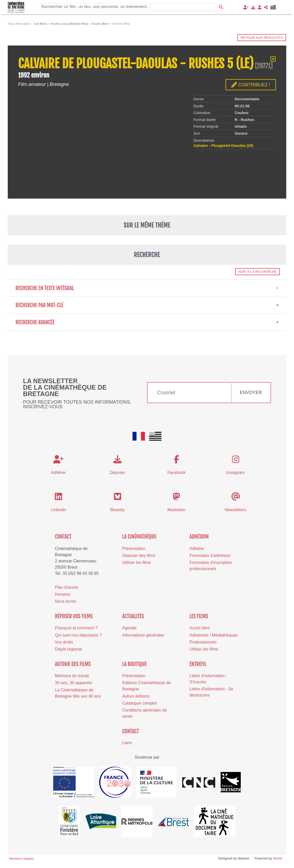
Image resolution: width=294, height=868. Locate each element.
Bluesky (118, 510)
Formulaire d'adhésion (210, 556)
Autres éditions (136, 696)
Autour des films (73, 664)
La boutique (134, 664)
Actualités (133, 616)
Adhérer (197, 549)
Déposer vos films (74, 616)
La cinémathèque (139, 537)
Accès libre (199, 628)
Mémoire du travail (72, 676)
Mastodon (176, 510)
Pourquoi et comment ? (76, 628)
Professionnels (203, 642)
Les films (199, 616)
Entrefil (198, 664)
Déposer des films (139, 556)
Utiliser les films (137, 563)
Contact (63, 537)
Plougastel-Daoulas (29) (232, 146)
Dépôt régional (68, 649)
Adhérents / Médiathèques (214, 635)
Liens (127, 743)
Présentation (134, 549)
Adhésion (199, 537)
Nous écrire (66, 601)
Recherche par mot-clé (147, 305)
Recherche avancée (147, 322)
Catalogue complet (139, 703)
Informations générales (143, 635)
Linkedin (59, 510)
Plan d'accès (67, 587)
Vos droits (64, 642)
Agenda (129, 628)
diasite (278, 858)
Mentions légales (21, 859)
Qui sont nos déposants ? (78, 635)
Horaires (63, 594)
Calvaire (201, 146)
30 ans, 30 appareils (74, 683)
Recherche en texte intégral (147, 288)
